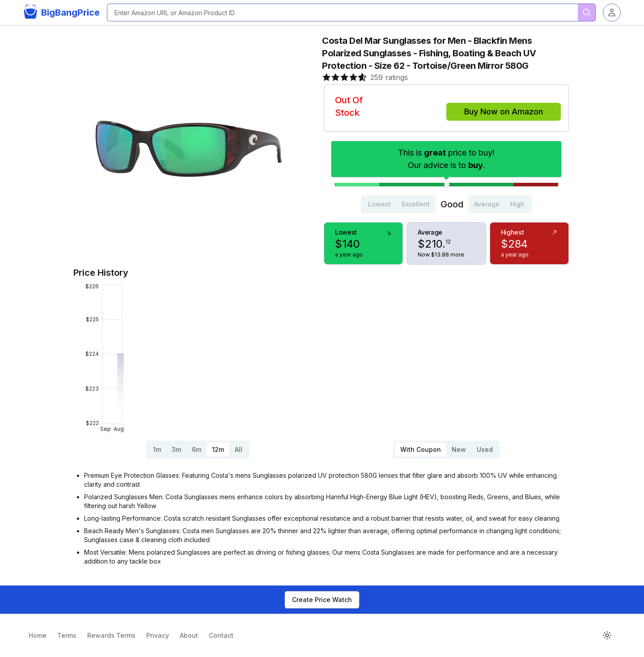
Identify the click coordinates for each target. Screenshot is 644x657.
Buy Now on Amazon (504, 112)
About (189, 635)
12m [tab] (218, 449)
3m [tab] (176, 449)
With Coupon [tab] (421, 449)
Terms (67, 635)
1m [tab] (157, 449)
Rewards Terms (111, 635)
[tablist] (446, 204)
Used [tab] (485, 449)
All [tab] (239, 449)
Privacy (158, 635)
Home (38, 635)
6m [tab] (197, 449)
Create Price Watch (322, 600)
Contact (221, 635)
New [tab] (459, 449)
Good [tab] (452, 204)
